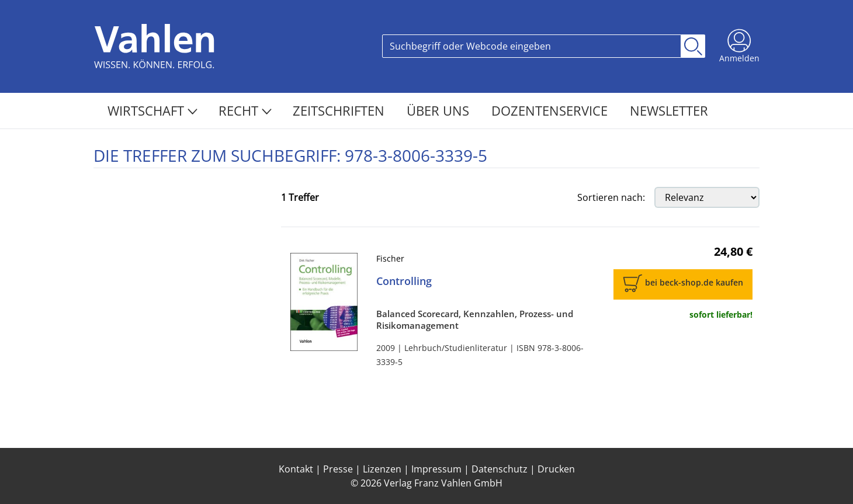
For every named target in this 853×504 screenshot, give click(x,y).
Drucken (556, 469)
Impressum (436, 469)
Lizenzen (382, 469)
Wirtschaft (152, 110)
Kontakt (296, 469)
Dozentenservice (551, 110)
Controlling (404, 281)
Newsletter (669, 110)
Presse (338, 469)
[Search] (532, 46)
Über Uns (440, 110)
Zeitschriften (340, 110)
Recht (245, 110)
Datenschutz (500, 469)
